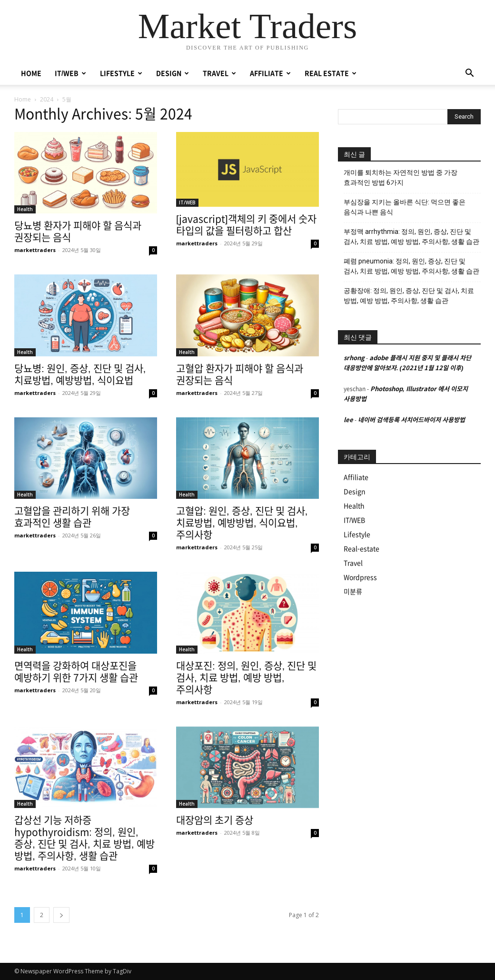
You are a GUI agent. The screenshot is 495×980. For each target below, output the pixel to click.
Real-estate (361, 549)
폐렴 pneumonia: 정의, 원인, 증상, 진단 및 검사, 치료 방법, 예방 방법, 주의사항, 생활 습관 (411, 266)
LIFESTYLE (121, 73)
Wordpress (360, 577)
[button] (469, 74)
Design (355, 492)
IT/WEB (70, 73)
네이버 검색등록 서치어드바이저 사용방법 (411, 420)
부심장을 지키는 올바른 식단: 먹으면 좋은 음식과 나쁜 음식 (405, 207)
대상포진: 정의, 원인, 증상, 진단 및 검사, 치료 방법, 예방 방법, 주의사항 (246, 678)
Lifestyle (357, 535)
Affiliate (356, 477)
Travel (353, 563)
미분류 (353, 592)
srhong (354, 358)
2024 (47, 99)
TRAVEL (219, 73)
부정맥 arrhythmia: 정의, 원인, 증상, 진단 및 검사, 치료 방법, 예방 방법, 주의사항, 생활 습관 (411, 237)
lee (348, 420)
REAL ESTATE (331, 73)
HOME (31, 73)
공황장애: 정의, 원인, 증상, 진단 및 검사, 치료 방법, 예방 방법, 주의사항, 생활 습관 (409, 296)
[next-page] (61, 915)
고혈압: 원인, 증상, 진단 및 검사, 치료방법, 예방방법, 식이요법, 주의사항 (242, 523)
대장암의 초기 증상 (215, 820)
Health (25, 209)
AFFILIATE (270, 73)
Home (23, 99)
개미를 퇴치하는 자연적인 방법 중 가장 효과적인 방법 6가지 (401, 177)
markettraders (35, 250)
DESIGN (173, 73)
